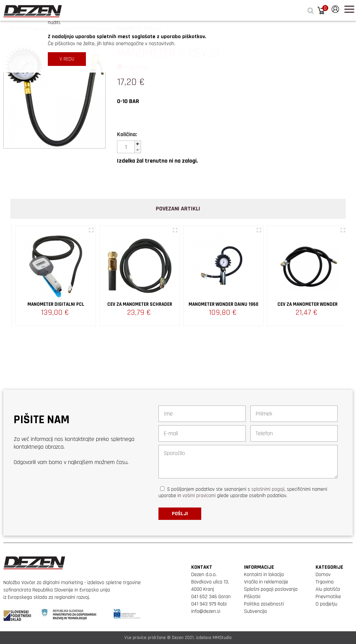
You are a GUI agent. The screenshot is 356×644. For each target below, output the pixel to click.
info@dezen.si (206, 611)
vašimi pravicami (199, 496)
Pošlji (180, 514)
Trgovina (325, 582)
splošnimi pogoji (268, 489)
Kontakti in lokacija (264, 575)
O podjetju (326, 604)
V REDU (67, 59)
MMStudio (222, 638)
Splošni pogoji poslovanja (271, 589)
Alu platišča (328, 589)
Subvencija (255, 611)
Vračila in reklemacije (266, 582)
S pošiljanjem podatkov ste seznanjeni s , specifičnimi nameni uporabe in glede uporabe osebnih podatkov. (243, 492)
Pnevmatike (328, 597)
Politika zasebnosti (264, 604)
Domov (323, 575)
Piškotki (252, 597)
